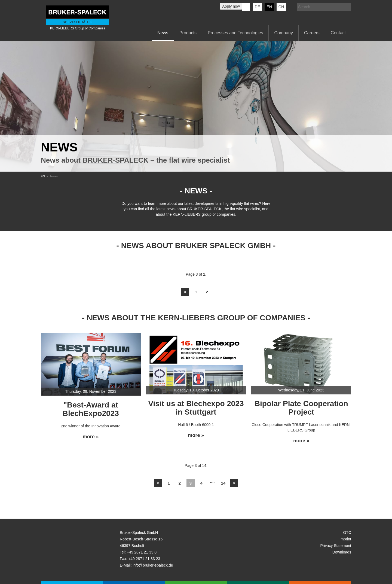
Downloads (342, 552)
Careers (312, 33)
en (269, 7)
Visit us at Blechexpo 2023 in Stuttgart (196, 408)
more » (91, 437)
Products (188, 33)
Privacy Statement (336, 546)
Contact (338, 33)
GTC (347, 533)
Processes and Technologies (235, 33)
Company (283, 33)
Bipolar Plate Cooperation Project (301, 408)
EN (43, 176)
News (163, 33)
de (257, 7)
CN (281, 7)
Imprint (345, 539)
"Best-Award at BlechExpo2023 (91, 409)
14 (223, 483)
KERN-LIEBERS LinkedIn (246, 7)
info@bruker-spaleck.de (153, 565)
